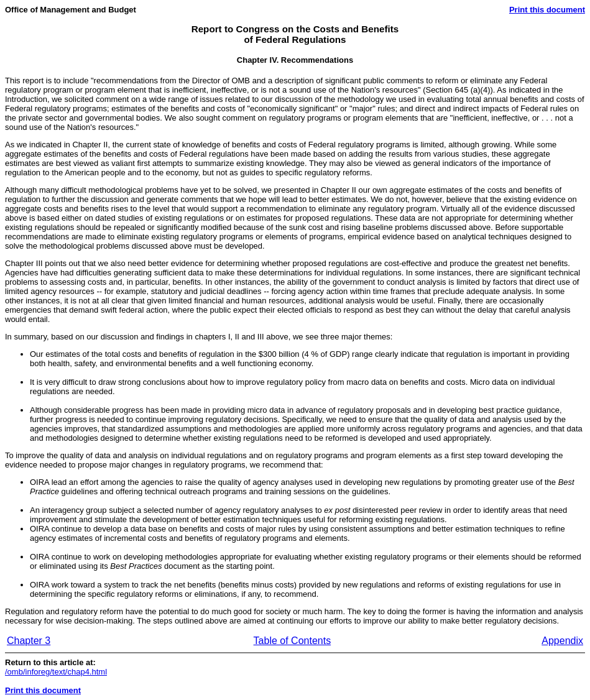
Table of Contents (293, 641)
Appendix (562, 641)
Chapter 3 (29, 641)
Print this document (547, 10)
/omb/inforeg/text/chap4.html (56, 672)
